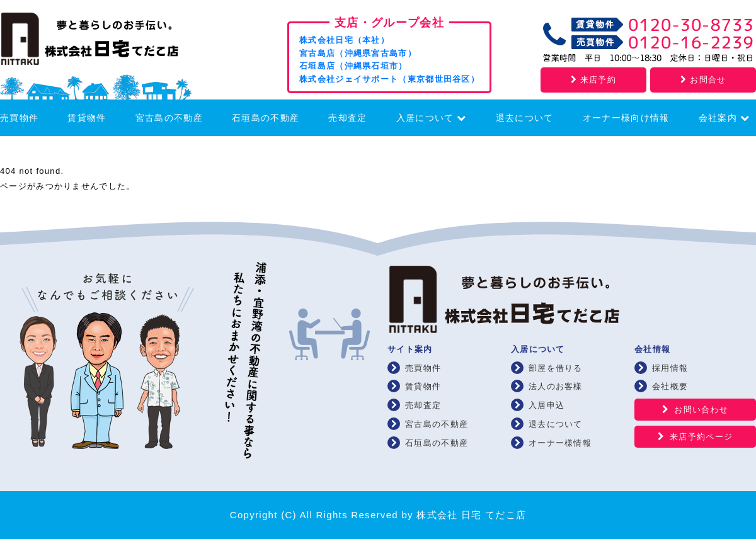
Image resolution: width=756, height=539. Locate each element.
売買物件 (19, 118)
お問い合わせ (701, 410)
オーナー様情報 (560, 443)
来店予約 (593, 80)
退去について (525, 118)
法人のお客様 (556, 386)
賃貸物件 (87, 118)
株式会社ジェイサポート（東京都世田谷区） (389, 79)
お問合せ (703, 80)
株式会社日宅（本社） (344, 40)
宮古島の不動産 (169, 118)
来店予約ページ (701, 437)
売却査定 (347, 118)
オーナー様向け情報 (626, 118)
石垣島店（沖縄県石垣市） (353, 66)
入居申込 (547, 405)
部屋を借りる (556, 368)
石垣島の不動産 (266, 118)
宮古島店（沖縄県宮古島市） (358, 53)
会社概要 (670, 386)
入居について (432, 118)
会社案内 (724, 118)
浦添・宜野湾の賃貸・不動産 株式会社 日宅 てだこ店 (107, 42)
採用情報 (670, 368)
